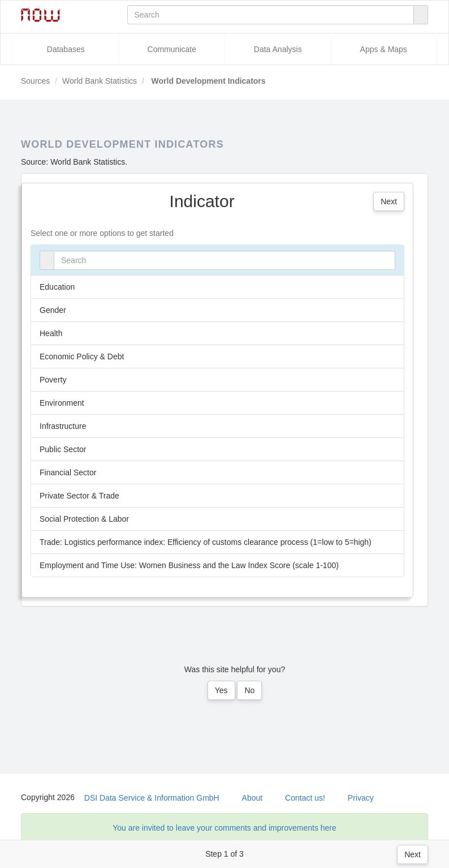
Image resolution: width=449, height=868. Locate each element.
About (252, 798)
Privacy (361, 798)
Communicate (172, 49)
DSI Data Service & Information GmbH (152, 798)
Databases (66, 49)
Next (413, 854)
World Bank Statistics (100, 81)
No (249, 690)
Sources (35, 81)
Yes (221, 690)
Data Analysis (278, 49)
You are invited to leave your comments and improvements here (225, 828)
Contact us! (305, 798)
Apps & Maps (384, 49)
